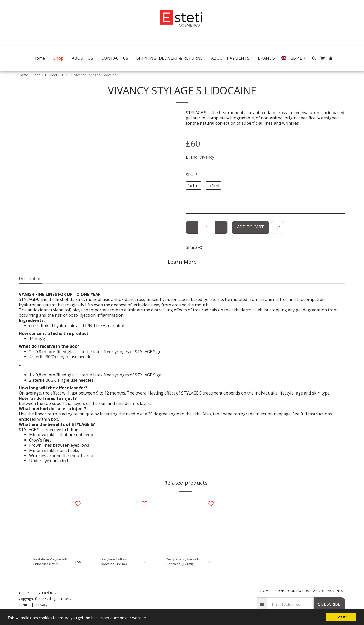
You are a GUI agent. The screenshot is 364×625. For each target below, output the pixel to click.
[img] (57, 525)
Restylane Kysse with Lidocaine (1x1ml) (182, 562)
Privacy (42, 605)
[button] (314, 58)
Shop (37, 75)
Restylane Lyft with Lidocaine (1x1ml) (115, 562)
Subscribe (329, 604)
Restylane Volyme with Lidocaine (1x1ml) (51, 562)
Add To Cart (251, 227)
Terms (24, 605)
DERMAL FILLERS (57, 75)
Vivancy (207, 157)
